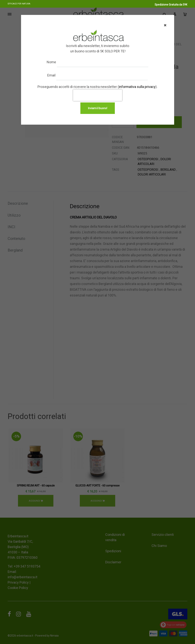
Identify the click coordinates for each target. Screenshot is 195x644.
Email (55, 75)
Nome (55, 62)
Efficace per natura (19, 4)
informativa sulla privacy (137, 87)
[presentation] (98, 95)
